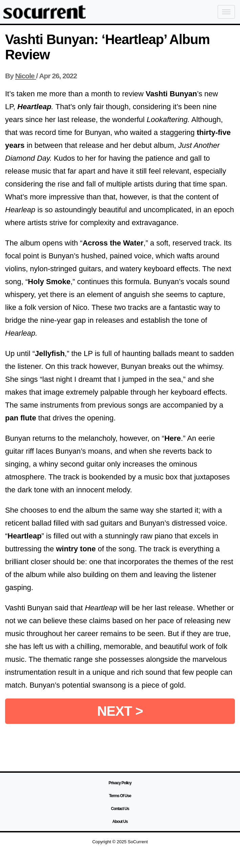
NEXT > (120, 711)
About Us (120, 822)
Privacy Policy (120, 783)
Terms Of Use (120, 796)
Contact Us (120, 809)
